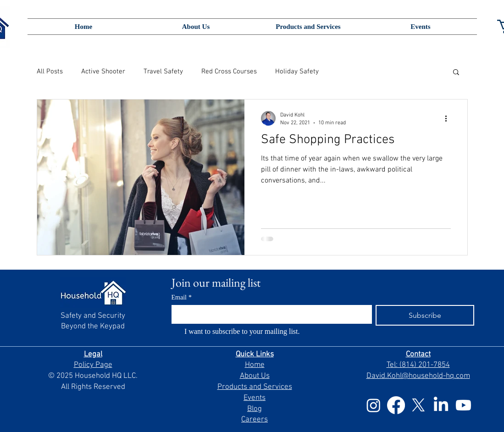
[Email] (269, 314)
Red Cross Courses (229, 72)
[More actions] (449, 118)
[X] (418, 405)
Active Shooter (103, 72)
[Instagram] (374, 405)
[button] (456, 73)
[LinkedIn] (441, 405)
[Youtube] (463, 405)
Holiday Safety (297, 72)
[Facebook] (396, 405)
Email (182, 297)
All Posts (50, 72)
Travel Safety (163, 72)
